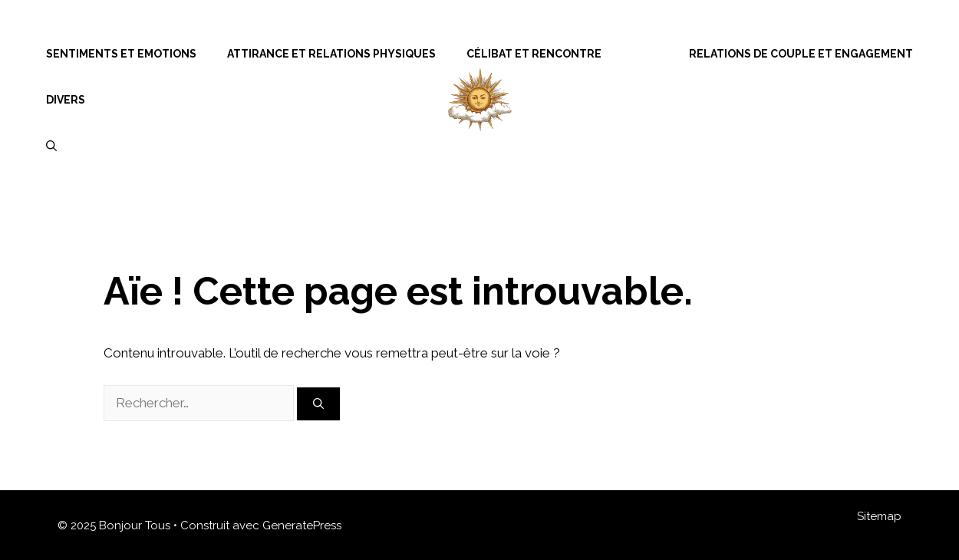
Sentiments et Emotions (121, 54)
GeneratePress (302, 525)
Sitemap (879, 516)
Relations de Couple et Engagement (801, 54)
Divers (66, 100)
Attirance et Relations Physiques (331, 54)
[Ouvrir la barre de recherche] (51, 146)
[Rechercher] (318, 404)
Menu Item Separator (645, 54)
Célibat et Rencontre (534, 54)
